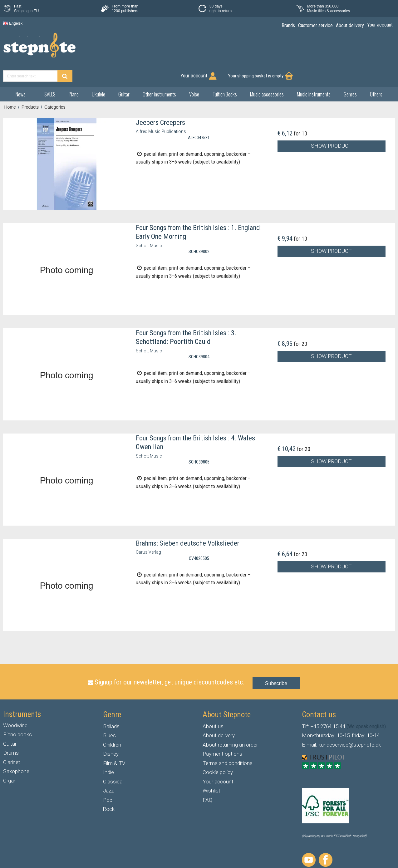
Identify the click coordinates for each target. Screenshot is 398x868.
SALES (50, 72)
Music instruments (314, 72)
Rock (109, 787)
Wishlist (211, 769)
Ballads (111, 704)
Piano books (17, 713)
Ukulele (98, 72)
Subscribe (276, 662)
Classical (113, 759)
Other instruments (159, 72)
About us (213, 704)
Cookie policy (218, 750)
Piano (74, 72)
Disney (111, 732)
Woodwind (15, 703)
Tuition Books (225, 72)
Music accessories (267, 72)
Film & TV (114, 741)
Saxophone (16, 749)
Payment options (222, 732)
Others (376, 72)
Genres (350, 72)
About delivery (219, 714)
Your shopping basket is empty (358, 48)
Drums (11, 731)
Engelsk (13, 23)
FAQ (207, 778)
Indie (108, 750)
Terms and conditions (228, 741)
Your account (218, 759)
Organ (10, 758)
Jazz (108, 769)
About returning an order (230, 723)
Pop (108, 778)
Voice (194, 72)
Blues (109, 714)
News (21, 72)
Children (112, 723)
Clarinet (12, 740)
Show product (331, 124)
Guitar (124, 72)
